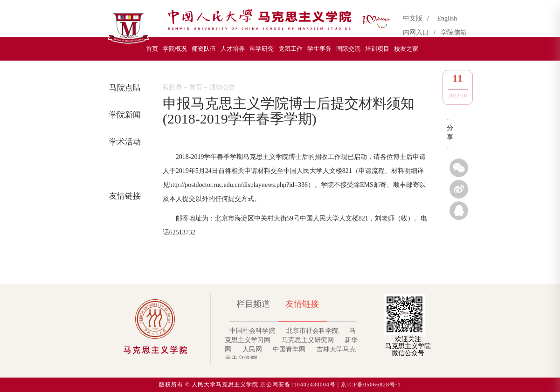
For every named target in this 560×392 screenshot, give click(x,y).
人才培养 (233, 49)
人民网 (252, 349)
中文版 (414, 18)
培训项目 (377, 49)
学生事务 (319, 49)
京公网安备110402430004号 (298, 385)
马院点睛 (123, 88)
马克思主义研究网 (308, 340)
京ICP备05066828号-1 (371, 385)
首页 (152, 49)
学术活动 (123, 142)
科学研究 (262, 49)
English (447, 18)
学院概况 (175, 49)
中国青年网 (289, 349)
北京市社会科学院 (312, 331)
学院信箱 (454, 32)
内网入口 (418, 32)
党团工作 (290, 49)
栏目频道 (253, 304)
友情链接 (123, 196)
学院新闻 (123, 115)
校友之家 (406, 49)
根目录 (173, 87)
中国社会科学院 (252, 331)
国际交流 (348, 49)
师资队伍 (204, 49)
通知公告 (123, 169)
